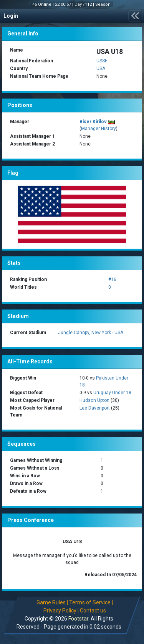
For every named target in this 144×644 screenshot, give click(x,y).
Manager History (98, 129)
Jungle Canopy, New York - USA (91, 333)
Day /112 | (85, 4)
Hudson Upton (94, 400)
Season (103, 4)
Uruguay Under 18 (112, 393)
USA (101, 69)
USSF (102, 61)
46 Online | (44, 4)
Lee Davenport (95, 408)
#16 (112, 279)
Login (11, 16)
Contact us (93, 611)
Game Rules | (52, 602)
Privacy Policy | (61, 611)
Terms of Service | (91, 602)
